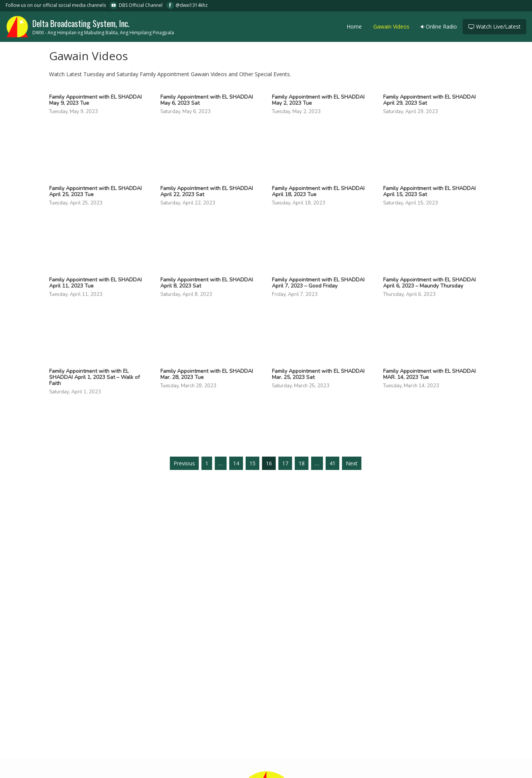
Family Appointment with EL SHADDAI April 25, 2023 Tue (95, 192)
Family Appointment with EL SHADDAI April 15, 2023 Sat (429, 192)
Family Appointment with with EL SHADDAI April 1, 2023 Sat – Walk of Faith (94, 377)
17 (285, 463)
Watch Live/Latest (494, 26)
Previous (184, 463)
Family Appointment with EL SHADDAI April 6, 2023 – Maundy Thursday (429, 283)
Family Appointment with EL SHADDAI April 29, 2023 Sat (429, 100)
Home (354, 26)
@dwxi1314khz (192, 5)
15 (252, 463)
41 (332, 463)
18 (302, 463)
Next (352, 463)
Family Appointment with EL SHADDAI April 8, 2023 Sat (207, 283)
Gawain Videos (391, 26)
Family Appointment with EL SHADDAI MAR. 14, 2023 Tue (429, 374)
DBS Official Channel (141, 5)
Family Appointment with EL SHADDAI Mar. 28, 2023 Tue (207, 374)
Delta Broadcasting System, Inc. (90, 26)
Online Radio (439, 26)
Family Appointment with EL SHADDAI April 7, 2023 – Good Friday (318, 283)
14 (236, 463)
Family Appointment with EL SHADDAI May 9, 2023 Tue (95, 100)
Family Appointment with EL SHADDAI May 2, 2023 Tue (318, 100)
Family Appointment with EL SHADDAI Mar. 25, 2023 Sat (318, 374)
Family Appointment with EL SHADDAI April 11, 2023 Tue (95, 283)
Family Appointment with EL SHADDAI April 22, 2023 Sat (207, 192)
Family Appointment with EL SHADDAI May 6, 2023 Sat (207, 100)
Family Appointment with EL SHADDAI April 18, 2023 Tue (318, 192)
